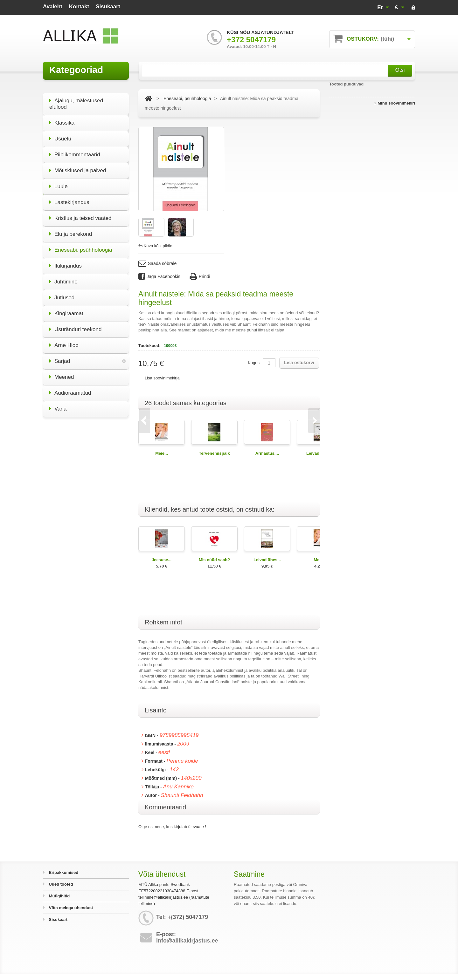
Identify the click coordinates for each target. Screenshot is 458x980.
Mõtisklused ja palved (78, 167)
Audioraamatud (70, 389)
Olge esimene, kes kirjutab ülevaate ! (172, 827)
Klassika (62, 119)
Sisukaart (58, 919)
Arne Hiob (64, 341)
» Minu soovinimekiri (395, 103)
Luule (59, 183)
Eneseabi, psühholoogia (81, 246)
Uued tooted (60, 884)
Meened (62, 373)
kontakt (79, 7)
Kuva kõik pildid (158, 246)
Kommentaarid (165, 807)
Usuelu (60, 135)
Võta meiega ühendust (70, 908)
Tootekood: (150, 346)
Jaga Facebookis (159, 277)
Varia (58, 405)
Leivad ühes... (267, 560)
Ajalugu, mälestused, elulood (77, 100)
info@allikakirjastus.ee (187, 941)
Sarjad (60, 357)
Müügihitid (59, 896)
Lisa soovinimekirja (162, 378)
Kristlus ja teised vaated (80, 214)
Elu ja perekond (71, 230)
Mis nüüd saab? (214, 560)
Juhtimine (63, 278)
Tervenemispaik (214, 453)
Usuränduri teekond (75, 326)
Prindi (200, 277)
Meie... (162, 453)
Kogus (254, 363)
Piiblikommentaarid (75, 151)
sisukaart (108, 7)
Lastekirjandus (69, 198)
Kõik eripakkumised (86, 545)
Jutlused (62, 294)
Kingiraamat (66, 310)
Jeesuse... (162, 560)
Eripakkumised (63, 872)
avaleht (53, 7)
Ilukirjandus (66, 262)
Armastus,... (267, 453)
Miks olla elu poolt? (86, 500)
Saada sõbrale (157, 264)
